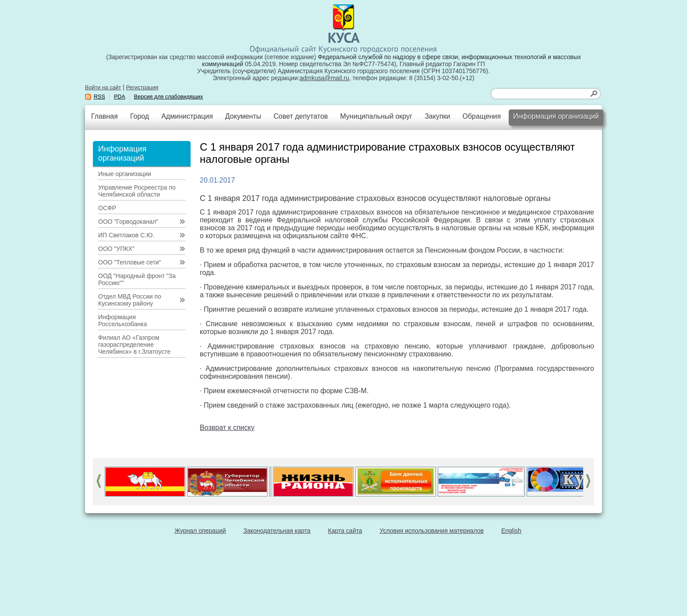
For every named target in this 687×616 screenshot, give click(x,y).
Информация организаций (556, 116)
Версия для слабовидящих (169, 97)
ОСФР (107, 208)
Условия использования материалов (432, 531)
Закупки (437, 116)
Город (140, 116)
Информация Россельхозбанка (122, 320)
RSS (99, 97)
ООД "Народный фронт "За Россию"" (137, 279)
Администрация (187, 116)
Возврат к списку (227, 428)
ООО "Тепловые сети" (129, 262)
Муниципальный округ (376, 116)
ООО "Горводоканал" (128, 222)
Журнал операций (200, 531)
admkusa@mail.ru (324, 78)
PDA (120, 97)
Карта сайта (345, 531)
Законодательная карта (277, 531)
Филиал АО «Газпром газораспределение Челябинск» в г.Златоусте (134, 345)
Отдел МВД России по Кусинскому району (130, 300)
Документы (243, 116)
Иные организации (125, 174)
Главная (104, 116)
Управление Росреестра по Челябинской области (137, 191)
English (511, 531)
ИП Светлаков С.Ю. (126, 235)
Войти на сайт (103, 88)
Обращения (482, 116)
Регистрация (142, 88)
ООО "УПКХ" (116, 249)
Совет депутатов (301, 116)
